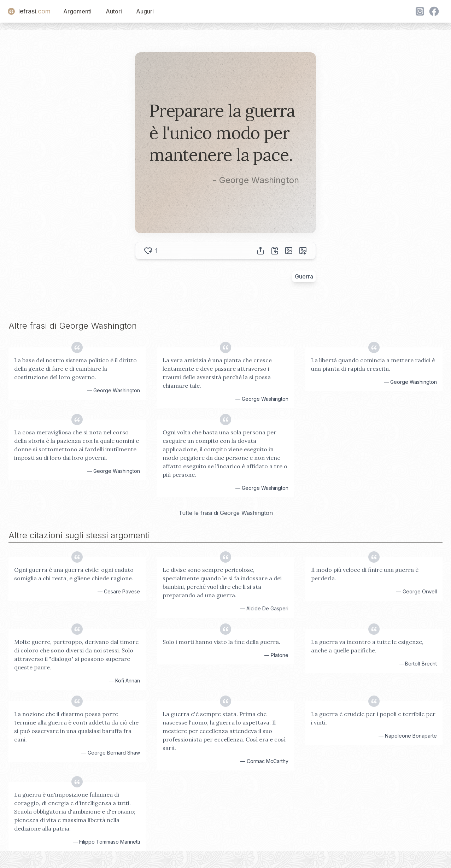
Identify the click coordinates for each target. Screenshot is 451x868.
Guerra (304, 276)
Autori (114, 11)
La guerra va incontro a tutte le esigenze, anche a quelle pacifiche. (367, 646)
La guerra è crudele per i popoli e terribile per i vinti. (373, 718)
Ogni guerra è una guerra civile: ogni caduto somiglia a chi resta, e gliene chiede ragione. (74, 574)
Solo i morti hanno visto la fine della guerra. (221, 642)
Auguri (145, 11)
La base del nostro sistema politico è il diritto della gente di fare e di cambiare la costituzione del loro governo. (75, 369)
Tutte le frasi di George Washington (226, 513)
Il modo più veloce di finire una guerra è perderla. (365, 574)
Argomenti (77, 11)
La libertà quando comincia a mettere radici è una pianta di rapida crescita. (373, 364)
